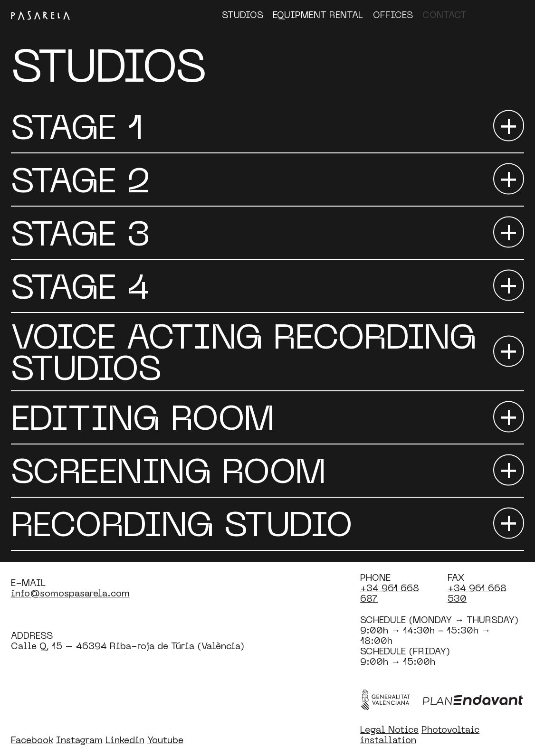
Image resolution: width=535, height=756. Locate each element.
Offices (393, 14)
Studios (243, 14)
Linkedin (125, 740)
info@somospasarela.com (70, 593)
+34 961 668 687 (390, 593)
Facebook (32, 740)
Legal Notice (389, 729)
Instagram (79, 740)
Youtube (165, 740)
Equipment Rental (318, 14)
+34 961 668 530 (477, 593)
